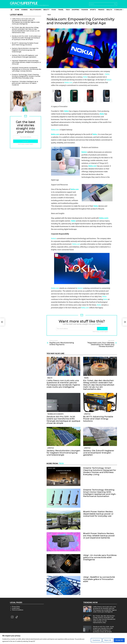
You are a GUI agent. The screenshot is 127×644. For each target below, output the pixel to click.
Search (115, 4)
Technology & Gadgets (55, 414)
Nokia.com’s (104, 218)
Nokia (85, 77)
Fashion (85, 10)
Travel (61, 10)
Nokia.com (68, 82)
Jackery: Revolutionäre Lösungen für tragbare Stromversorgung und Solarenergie (63, 453)
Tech (68, 10)
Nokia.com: (55, 130)
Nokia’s (109, 80)
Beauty (46, 10)
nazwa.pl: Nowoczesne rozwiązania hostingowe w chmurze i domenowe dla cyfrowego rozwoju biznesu (26, 69)
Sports (93, 10)
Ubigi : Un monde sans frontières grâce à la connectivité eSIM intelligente (100, 557)
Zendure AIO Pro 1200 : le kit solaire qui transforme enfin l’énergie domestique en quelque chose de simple (63, 420)
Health (109, 10)
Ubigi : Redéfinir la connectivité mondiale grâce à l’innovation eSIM (99, 579)
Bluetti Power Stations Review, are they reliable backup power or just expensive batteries (99, 536)
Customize (92, 640)
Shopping (75, 10)
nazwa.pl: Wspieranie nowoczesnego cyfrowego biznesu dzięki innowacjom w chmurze (26, 62)
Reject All (105, 640)
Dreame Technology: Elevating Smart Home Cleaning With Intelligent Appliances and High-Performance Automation (100, 493)
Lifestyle (87, 414)
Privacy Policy (16, 607)
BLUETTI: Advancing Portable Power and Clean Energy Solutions (98, 419)
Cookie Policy (16, 608)
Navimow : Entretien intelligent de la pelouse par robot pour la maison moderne (25, 83)
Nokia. (108, 74)
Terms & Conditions (18, 610)
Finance (101, 10)
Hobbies (24, 10)
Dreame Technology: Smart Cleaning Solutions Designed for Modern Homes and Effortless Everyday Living (100, 471)
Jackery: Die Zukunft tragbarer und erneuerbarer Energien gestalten (99, 453)
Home (17, 10)
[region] (63, 638)
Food (54, 10)
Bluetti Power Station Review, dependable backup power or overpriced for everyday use (98, 514)
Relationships (36, 10)
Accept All (118, 640)
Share (49, 31)
